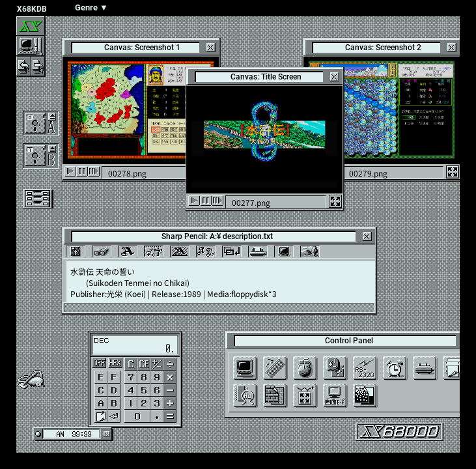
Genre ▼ (91, 7)
